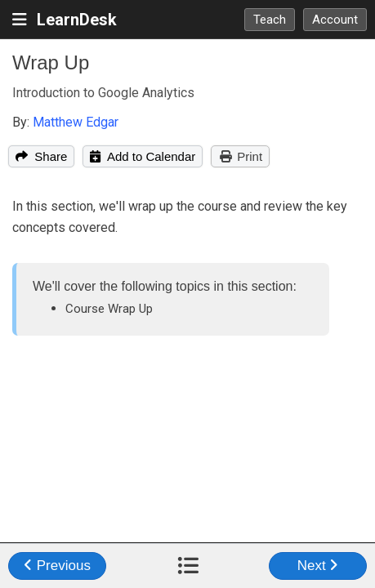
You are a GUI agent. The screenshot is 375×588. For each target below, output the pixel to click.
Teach (270, 20)
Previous (57, 566)
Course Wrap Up (109, 309)
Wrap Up (51, 62)
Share (41, 156)
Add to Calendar (143, 156)
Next (318, 566)
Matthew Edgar (76, 122)
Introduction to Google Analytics (103, 93)
